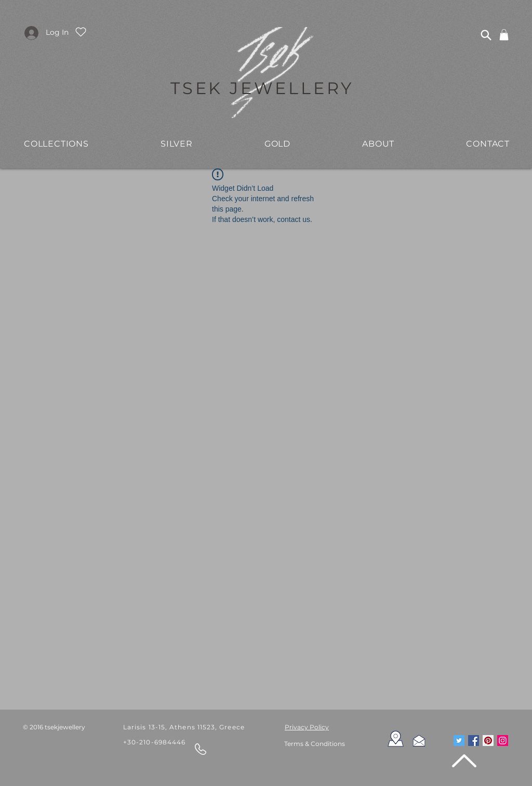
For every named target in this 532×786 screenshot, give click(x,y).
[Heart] (81, 32)
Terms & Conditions (315, 744)
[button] (177, 143)
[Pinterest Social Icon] (488, 741)
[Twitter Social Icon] (459, 741)
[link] (504, 35)
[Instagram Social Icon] (503, 741)
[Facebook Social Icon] (474, 741)
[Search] (486, 35)
